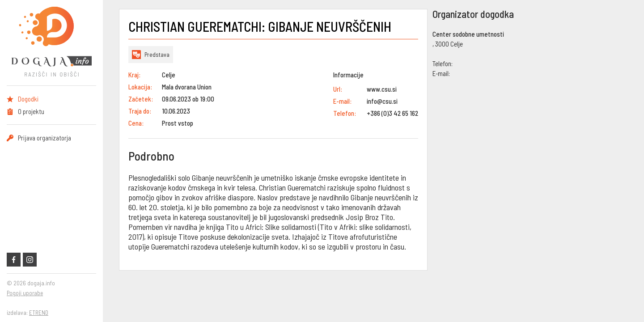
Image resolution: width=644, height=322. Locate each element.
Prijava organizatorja (44, 138)
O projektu (31, 111)
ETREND (39, 313)
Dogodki (28, 99)
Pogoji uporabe (25, 293)
